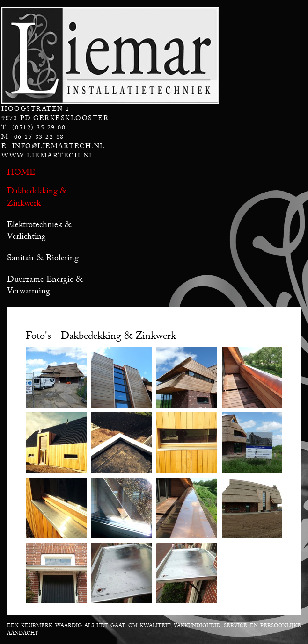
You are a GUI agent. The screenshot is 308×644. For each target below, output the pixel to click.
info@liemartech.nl (59, 146)
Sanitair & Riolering (43, 258)
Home (21, 172)
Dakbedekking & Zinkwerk (37, 197)
